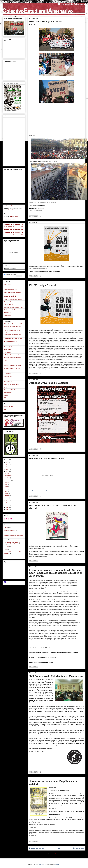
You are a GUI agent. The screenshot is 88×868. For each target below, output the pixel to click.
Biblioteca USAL (8, 313)
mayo (7, 489)
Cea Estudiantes (14, 216)
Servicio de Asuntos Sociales (11, 310)
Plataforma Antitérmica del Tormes (13, 366)
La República (7, 374)
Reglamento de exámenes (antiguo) (13, 299)
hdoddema (41, 865)
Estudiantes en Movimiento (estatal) (13, 324)
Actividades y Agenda (9, 530)
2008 (7, 507)
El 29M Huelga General (43, 285)
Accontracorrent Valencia (10, 341)
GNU (5, 409)
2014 (7, 467)
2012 (7, 471)
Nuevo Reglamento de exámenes (12, 292)
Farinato (6, 549)
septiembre (8, 480)
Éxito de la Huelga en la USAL (47, 21)
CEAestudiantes (12, 219)
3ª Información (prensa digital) (12, 384)
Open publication (34, 490)
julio (7, 484)
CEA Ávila (6, 546)
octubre (7, 478)
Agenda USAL (8, 315)
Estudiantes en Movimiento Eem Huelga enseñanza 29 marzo (12, 543)
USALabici (7, 287)
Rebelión (6, 395)
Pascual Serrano (8, 382)
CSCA (6, 387)
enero (7, 498)
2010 (7, 503)
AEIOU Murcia (8, 349)
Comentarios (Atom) (60, 854)
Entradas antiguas (79, 848)
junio (7, 487)
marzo (7, 493)
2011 (7, 501)
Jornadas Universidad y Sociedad (49, 383)
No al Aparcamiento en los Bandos (13, 368)
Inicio (58, 848)
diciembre (8, 473)
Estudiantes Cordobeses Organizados (14, 344)
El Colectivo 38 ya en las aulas (47, 458)
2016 (7, 463)
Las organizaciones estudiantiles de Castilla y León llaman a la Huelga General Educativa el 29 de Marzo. (56, 573)
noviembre (8, 476)
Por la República (8, 392)
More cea (50, 490)
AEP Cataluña (7, 352)
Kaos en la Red (8, 376)
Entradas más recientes (36, 848)
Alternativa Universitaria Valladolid (13, 357)
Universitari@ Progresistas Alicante (13, 339)
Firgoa (6, 360)
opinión (6, 540)
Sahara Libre (7, 398)
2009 (7, 505)
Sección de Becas (8, 302)
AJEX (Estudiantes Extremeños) (12, 355)
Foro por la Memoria (9, 371)
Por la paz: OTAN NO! (10, 390)
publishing (44, 490)
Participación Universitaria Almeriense (13, 347)
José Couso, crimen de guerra (12, 379)
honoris (6, 556)
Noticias (6, 528)
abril (7, 491)
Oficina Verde (7, 284)
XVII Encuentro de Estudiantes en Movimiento (56, 676)
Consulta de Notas (9, 304)
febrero (7, 496)
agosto (7, 482)
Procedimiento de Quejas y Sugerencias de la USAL (11, 296)
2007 (7, 510)
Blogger (57, 865)
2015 (7, 465)
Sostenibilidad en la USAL (10, 290)
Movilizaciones (8, 533)
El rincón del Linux (9, 406)
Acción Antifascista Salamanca (12, 363)
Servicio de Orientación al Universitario (14, 307)
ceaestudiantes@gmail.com (11, 210)
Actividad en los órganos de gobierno (13, 536)
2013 (7, 469)
